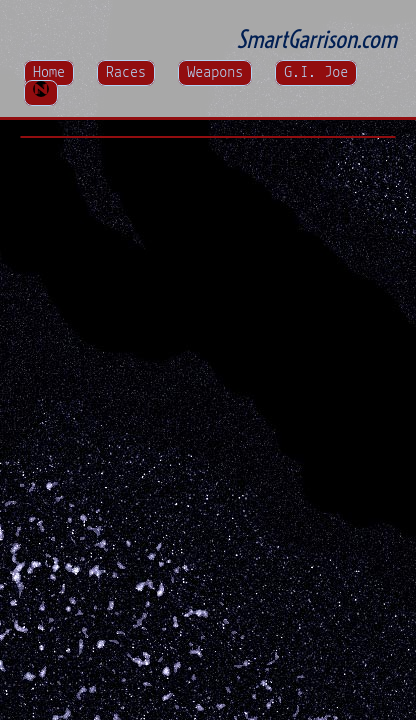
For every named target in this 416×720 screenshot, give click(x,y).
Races (126, 73)
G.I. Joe (316, 73)
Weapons (215, 73)
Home (49, 73)
